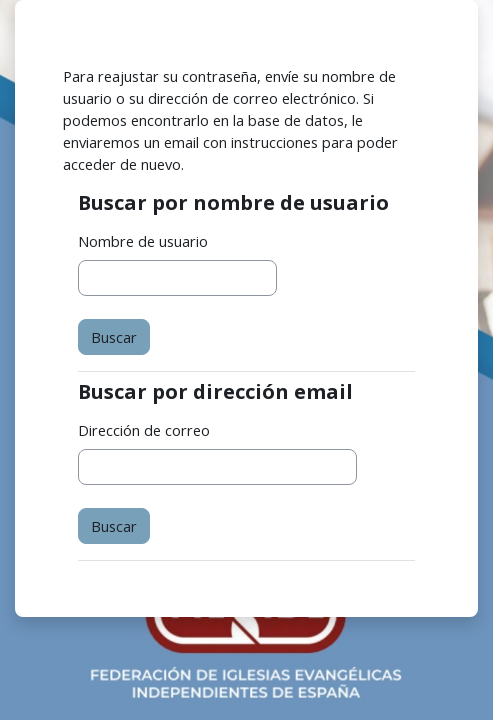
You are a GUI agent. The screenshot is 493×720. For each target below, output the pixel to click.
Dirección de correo (144, 430)
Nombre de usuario (143, 241)
